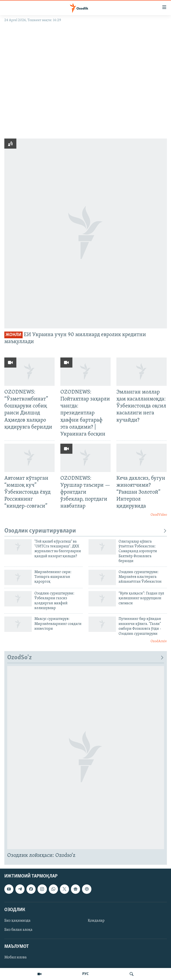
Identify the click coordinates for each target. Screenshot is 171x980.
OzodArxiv (159, 641)
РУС (85, 974)
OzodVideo (159, 515)
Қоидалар (96, 921)
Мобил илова (16, 958)
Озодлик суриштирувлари (86, 531)
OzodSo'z (86, 658)
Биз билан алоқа (18, 930)
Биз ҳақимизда (17, 921)
